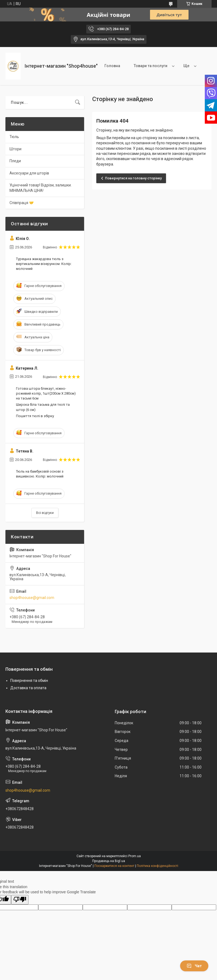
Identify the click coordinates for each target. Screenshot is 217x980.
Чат (194, 966)
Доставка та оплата (28, 688)
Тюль (14, 137)
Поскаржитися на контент (114, 866)
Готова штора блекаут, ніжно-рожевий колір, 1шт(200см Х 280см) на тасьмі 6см (46, 393)
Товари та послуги (151, 66)
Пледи (15, 161)
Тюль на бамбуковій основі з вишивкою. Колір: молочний (40, 474)
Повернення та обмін (29, 681)
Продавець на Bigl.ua (109, 861)
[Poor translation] (20, 900)
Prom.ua (135, 856)
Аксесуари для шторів (29, 173)
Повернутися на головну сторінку (133, 178)
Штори (15, 149)
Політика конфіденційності (157, 866)
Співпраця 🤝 (22, 203)
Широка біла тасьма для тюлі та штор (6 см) (43, 407)
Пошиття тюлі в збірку (35, 416)
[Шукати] (78, 102)
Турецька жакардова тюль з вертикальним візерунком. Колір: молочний (44, 264)
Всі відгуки (45, 513)
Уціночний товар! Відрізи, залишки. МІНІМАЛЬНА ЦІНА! (41, 188)
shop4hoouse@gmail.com (32, 598)
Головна (112, 66)
